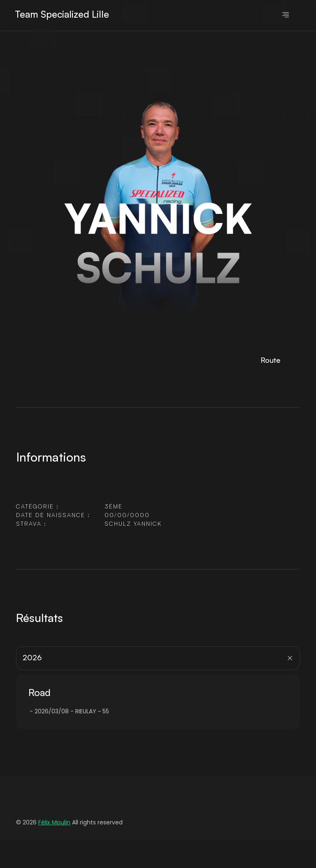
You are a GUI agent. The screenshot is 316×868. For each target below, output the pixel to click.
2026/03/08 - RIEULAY (65, 711)
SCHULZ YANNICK (133, 523)
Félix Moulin (54, 822)
